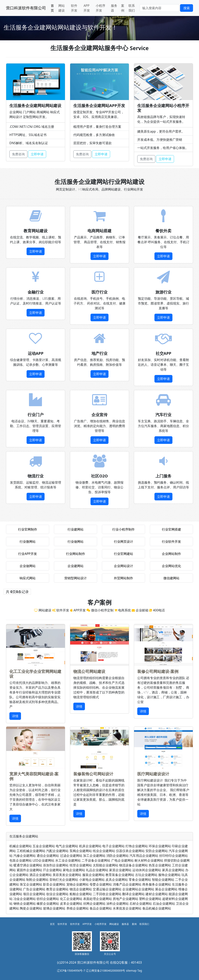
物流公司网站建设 (89, 671)
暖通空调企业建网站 (28, 865)
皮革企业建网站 (71, 904)
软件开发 (74, 8)
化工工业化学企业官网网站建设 (35, 674)
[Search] (160, 8)
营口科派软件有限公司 (26, 8)
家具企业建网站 (173, 870)
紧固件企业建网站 (29, 870)
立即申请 (37, 154)
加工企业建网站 (94, 856)
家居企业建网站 (120, 870)
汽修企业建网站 (25, 856)
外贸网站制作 (123, 578)
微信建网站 (171, 578)
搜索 (187, 8)
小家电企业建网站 (92, 880)
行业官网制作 (28, 529)
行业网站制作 (76, 554)
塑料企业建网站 (150, 899)
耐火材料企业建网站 (149, 860)
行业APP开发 (28, 554)
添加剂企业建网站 (56, 865)
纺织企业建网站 (48, 899)
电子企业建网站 (113, 846)
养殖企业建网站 (78, 908)
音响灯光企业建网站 (64, 880)
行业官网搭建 (171, 529)
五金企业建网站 (44, 846)
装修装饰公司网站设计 (93, 774)
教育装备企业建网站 (120, 875)
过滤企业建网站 (71, 856)
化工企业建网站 (71, 899)
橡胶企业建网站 (48, 904)
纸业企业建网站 (104, 851)
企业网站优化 (171, 566)
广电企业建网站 (122, 860)
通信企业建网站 (48, 856)
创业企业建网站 (57, 894)
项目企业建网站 (34, 894)
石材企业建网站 (141, 904)
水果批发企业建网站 (127, 908)
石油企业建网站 (164, 904)
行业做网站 (76, 542)
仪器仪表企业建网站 (130, 851)
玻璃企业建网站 (54, 908)
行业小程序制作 (123, 529)
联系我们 (132, 8)
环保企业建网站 (160, 846)
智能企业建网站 (163, 880)
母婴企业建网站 (101, 884)
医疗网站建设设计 (153, 774)
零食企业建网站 (140, 880)
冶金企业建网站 (25, 899)
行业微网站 (28, 542)
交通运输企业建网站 (107, 889)
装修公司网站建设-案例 (158, 671)
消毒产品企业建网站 (127, 884)
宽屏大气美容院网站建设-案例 (34, 776)
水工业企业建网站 (68, 860)
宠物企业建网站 (78, 884)
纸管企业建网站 (81, 865)
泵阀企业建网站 (81, 851)
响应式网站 (28, 578)
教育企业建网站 (57, 889)
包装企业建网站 (21, 860)
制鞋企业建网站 (37, 880)
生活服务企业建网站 (24, 836)
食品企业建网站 (101, 908)
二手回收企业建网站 (107, 894)
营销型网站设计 (76, 578)
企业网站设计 (123, 566)
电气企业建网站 (67, 846)
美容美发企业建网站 (67, 875)
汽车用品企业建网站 (144, 856)
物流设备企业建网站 (133, 865)
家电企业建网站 (74, 870)
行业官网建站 (123, 554)
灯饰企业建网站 (137, 846)
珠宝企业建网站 (31, 884)
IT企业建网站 (52, 870)
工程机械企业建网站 (31, 851)
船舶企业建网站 (81, 894)
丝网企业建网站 (94, 904)
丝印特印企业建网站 (173, 856)
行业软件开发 (171, 542)
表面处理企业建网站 (98, 899)
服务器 (114, 8)
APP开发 (87, 8)
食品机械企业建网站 (157, 908)
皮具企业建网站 (117, 880)
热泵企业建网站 (160, 865)
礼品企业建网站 (97, 870)
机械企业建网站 (21, 846)
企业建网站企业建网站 (138, 889)
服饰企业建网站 (169, 875)
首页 (52, 8)
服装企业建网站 (94, 875)
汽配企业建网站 (57, 851)
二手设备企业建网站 (96, 860)
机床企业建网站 (90, 846)
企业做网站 (28, 566)
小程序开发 (100, 8)
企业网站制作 (171, 554)
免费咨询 (18, 154)
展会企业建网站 (166, 889)
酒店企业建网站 (41, 875)
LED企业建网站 (43, 860)
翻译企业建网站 (133, 894)
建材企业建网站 (157, 894)
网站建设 (62, 8)
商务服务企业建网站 (157, 884)
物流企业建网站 (81, 889)
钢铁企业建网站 (25, 904)
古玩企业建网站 (146, 875)
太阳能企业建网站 (105, 865)
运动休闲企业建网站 (147, 870)
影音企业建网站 (54, 884)
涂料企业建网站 (117, 904)
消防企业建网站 (117, 856)
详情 (15, 716)
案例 (123, 8)
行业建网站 (76, 529)
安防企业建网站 (157, 851)
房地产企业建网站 (125, 899)
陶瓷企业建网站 (31, 908)
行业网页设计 (123, 542)
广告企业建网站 (34, 889)
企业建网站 (76, 566)
